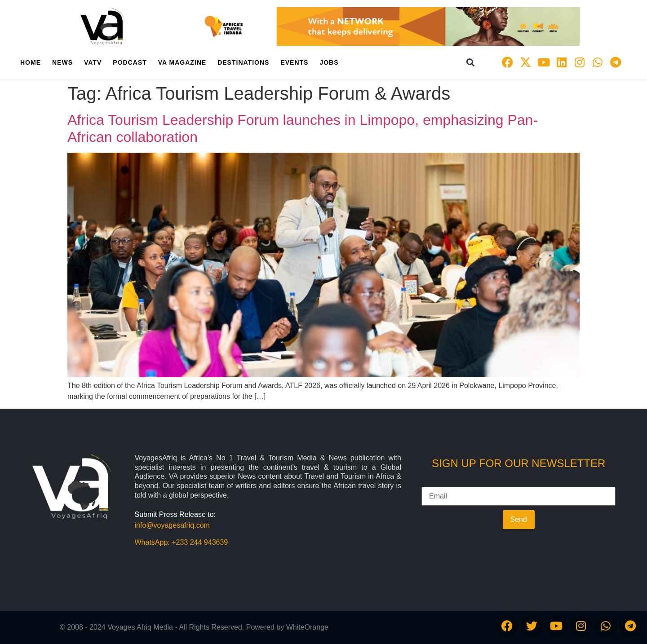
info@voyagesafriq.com (172, 525)
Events (294, 62)
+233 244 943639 (200, 542)
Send (519, 519)
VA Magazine (182, 62)
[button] (471, 62)
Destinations (243, 62)
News (62, 62)
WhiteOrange (307, 627)
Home (31, 62)
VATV (93, 62)
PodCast (130, 62)
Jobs (329, 62)
